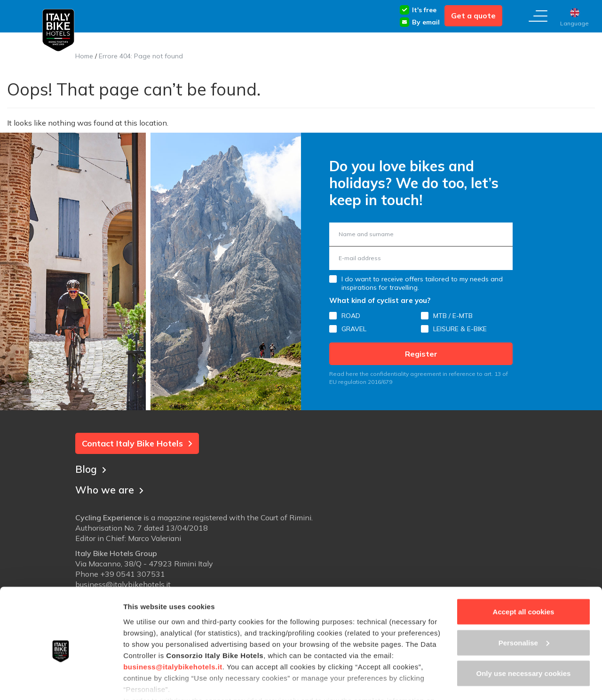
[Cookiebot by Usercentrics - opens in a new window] (61, 682)
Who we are (111, 489)
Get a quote (473, 16)
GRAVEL (354, 329)
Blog (91, 468)
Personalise (524, 599)
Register (421, 354)
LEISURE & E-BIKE (460, 329)
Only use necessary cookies (524, 630)
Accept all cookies (524, 568)
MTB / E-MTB (453, 316)
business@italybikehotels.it (173, 623)
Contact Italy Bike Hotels (137, 443)
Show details (145, 681)
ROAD (351, 316)
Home (84, 56)
